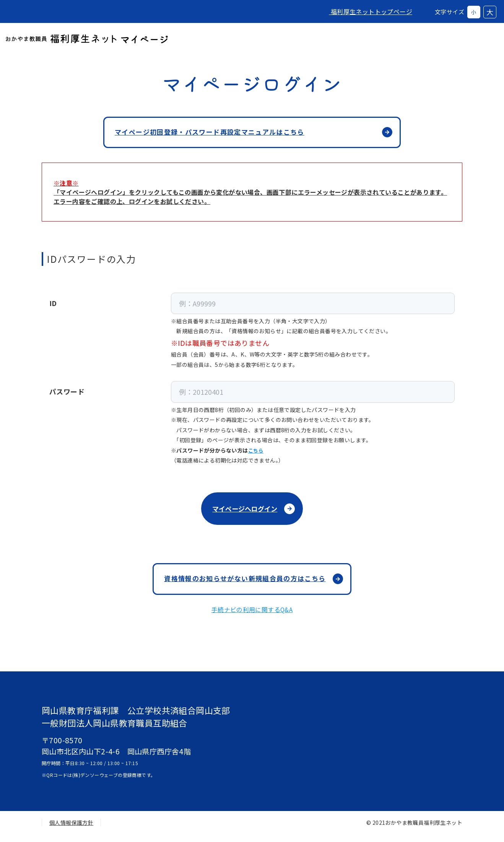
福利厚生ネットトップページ (364, 11)
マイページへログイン (244, 512)
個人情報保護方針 (71, 830)
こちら (256, 453)
